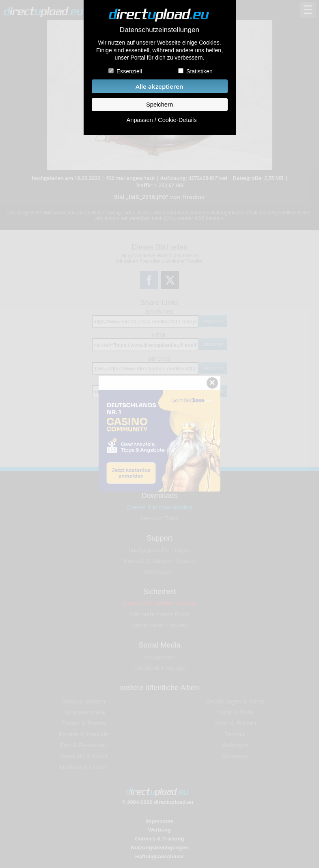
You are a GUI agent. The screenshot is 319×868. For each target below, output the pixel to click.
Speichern (159, 105)
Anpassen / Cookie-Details (161, 120)
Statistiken (199, 71)
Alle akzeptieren (159, 87)
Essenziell (129, 71)
